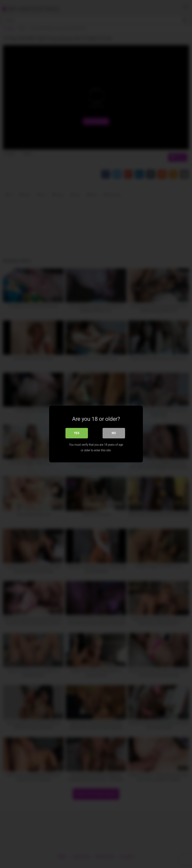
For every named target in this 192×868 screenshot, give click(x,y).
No (114, 433)
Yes (77, 433)
